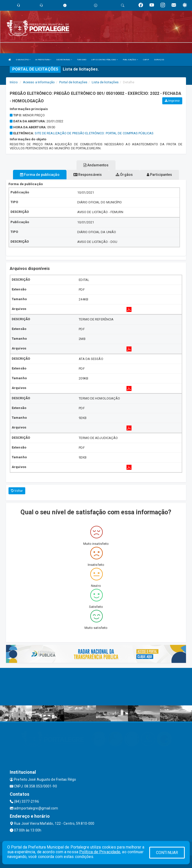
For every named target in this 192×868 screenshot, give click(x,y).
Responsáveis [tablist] (88, 175)
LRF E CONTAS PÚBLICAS (104, 60)
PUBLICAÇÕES (130, 60)
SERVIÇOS (159, 60)
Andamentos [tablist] (96, 165)
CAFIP (146, 60)
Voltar (17, 491)
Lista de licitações (105, 82)
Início (14, 82)
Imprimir (172, 101)
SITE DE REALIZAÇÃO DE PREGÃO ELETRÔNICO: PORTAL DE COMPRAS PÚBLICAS (94, 133)
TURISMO (82, 60)
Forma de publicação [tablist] (40, 175)
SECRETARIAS (64, 60)
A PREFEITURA (43, 60)
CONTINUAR (167, 853)
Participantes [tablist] (159, 175)
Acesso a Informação (39, 82)
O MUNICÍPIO (23, 60)
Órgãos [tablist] (124, 175)
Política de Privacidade (100, 852)
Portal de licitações (73, 82)
